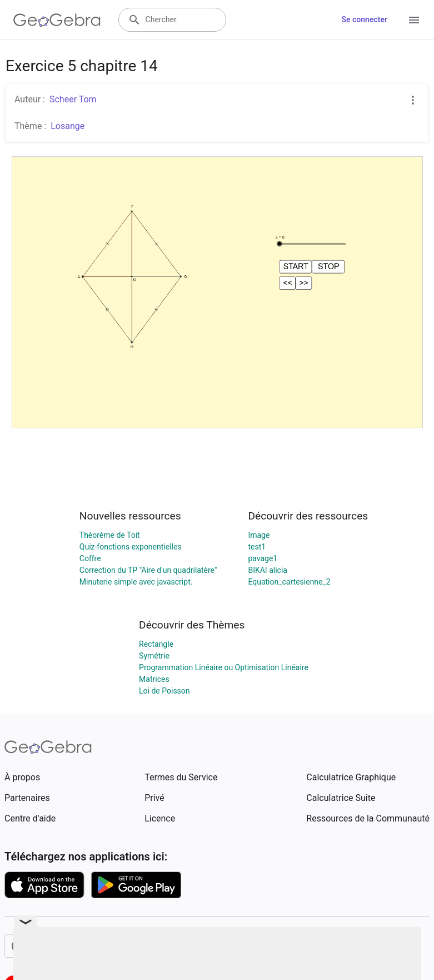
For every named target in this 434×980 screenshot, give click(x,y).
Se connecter (364, 19)
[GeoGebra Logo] (57, 20)
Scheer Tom (73, 99)
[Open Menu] (414, 20)
